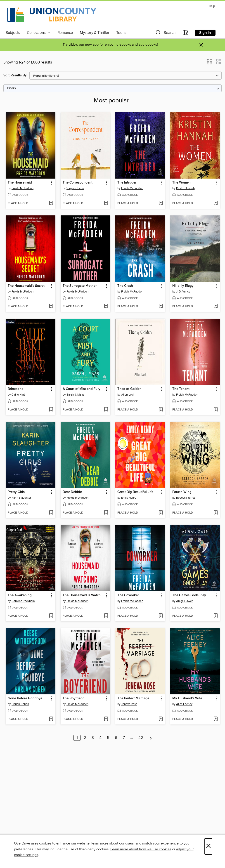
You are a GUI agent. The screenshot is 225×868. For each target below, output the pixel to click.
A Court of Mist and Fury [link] (82, 389)
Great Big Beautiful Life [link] (135, 492)
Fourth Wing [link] (182, 492)
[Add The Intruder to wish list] (161, 203)
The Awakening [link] (20, 595)
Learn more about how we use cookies (141, 849)
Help (212, 6)
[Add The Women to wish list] (216, 203)
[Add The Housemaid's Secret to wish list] (51, 307)
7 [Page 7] (124, 738)
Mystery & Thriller (95, 33)
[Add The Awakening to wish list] (51, 616)
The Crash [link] (125, 286)
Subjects (13, 33)
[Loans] (186, 34)
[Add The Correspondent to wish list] (106, 203)
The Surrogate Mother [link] (80, 286)
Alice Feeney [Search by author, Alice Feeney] (184, 704)
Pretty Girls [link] (16, 492)
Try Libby (70, 45)
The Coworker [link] (128, 595)
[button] (165, 34)
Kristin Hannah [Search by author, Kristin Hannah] (185, 188)
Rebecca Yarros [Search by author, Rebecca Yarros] (186, 498)
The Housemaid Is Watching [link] (83, 595)
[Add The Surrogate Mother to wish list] (106, 307)
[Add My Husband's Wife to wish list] (216, 719)
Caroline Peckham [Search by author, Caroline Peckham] (23, 601)
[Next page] (151, 738)
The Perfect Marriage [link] (133, 698)
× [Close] (208, 846)
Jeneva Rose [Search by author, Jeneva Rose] (129, 704)
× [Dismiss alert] (201, 45)
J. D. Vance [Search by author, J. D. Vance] (183, 292)
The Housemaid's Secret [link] (26, 286)
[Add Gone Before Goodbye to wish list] (51, 719)
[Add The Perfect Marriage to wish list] (161, 719)
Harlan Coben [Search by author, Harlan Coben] (20, 704)
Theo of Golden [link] (129, 389)
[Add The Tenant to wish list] (216, 410)
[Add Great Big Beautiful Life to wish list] (161, 513)
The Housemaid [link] (20, 183)
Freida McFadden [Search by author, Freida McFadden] (22, 188)
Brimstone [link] (15, 389)
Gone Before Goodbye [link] (25, 698)
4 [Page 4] (100, 738)
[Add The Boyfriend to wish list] (106, 719)
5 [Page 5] (108, 738)
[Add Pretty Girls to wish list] (51, 513)
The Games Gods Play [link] (189, 595)
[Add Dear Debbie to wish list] (106, 513)
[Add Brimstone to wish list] (51, 410)
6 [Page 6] (116, 738)
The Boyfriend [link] (74, 698)
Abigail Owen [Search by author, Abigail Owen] (185, 601)
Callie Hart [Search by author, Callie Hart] (18, 395)
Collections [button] (39, 33)
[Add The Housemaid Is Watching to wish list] (106, 616)
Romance (65, 33)
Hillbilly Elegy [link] (183, 286)
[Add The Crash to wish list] (161, 307)
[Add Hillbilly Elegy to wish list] (216, 307)
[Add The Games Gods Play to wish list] (216, 616)
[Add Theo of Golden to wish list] (161, 410)
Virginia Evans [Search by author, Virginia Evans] (75, 188)
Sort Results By (15, 75)
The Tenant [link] (181, 389)
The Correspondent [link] (78, 183)
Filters (12, 88)
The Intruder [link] (127, 183)
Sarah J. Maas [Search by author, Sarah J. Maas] (75, 395)
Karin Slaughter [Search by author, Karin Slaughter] (21, 498)
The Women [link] (181, 183)
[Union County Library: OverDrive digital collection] (52, 16)
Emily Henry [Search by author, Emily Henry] (129, 498)
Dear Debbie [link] (72, 492)
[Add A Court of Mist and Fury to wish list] (106, 410)
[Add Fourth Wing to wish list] (216, 513)
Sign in (205, 33)
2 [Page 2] (85, 738)
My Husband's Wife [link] (187, 698)
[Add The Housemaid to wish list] (51, 203)
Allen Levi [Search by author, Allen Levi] (127, 395)
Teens (121, 33)
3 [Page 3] (93, 738)
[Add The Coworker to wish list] (161, 616)
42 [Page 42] (141, 738)
